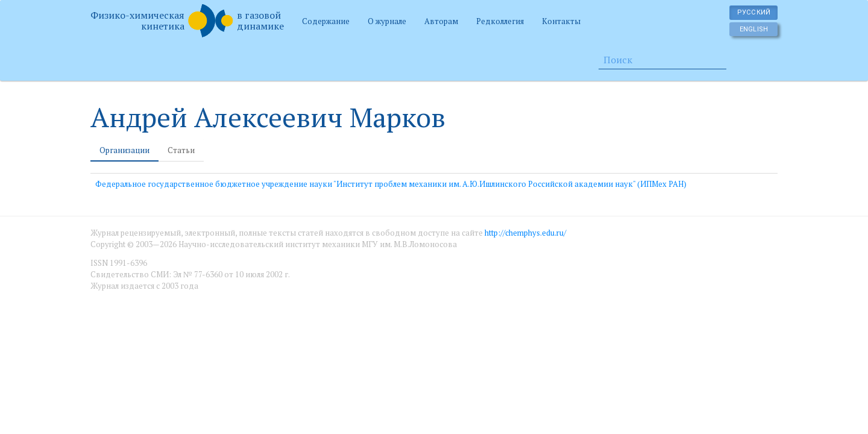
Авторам (441, 21)
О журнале (387, 21)
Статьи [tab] (181, 150)
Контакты (561, 21)
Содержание (326, 21)
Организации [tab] (124, 150)
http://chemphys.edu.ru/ (525, 233)
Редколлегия (500, 21)
